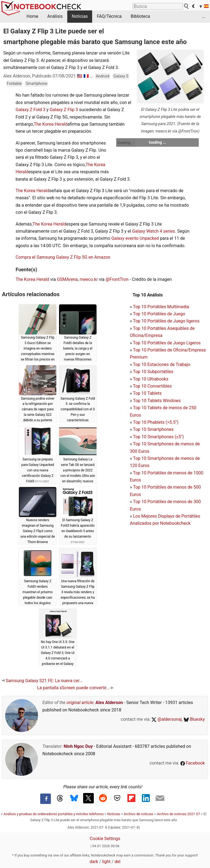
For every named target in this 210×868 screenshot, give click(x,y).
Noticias (80, 16)
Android (103, 76)
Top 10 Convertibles (152, 386)
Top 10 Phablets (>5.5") (156, 422)
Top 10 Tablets (147, 393)
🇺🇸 (80, 76)
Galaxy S (121, 76)
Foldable (14, 84)
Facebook (193, 763)
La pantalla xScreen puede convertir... (75, 688)
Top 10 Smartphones (153, 429)
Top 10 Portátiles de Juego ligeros (166, 321)
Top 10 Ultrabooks (151, 379)
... (204, 16)
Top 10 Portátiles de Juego (159, 314)
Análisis (55, 16)
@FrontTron (117, 279)
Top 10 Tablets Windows (157, 401)
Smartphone (37, 84)
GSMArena (67, 279)
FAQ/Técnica (109, 16)
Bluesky (194, 719)
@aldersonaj (167, 719)
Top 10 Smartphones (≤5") (158, 437)
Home (32, 16)
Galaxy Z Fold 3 (30, 110)
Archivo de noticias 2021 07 (179, 814)
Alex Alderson (109, 703)
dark (94, 862)
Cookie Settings (105, 839)
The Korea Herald (51, 124)
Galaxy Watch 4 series (153, 231)
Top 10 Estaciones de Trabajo (162, 364)
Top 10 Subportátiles (153, 372)
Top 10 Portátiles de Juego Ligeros (167, 343)
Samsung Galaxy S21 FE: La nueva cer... (42, 681)
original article (80, 703)
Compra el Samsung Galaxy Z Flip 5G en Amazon (63, 257)
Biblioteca (140, 16)
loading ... (126, 143)
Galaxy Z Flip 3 (64, 110)
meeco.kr (89, 279)
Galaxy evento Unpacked (135, 238)
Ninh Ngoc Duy (78, 746)
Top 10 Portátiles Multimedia (161, 307)
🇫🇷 (86, 76)
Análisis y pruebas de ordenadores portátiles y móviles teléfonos (54, 814)
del (117, 862)
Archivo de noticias (138, 814)
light (107, 862)
